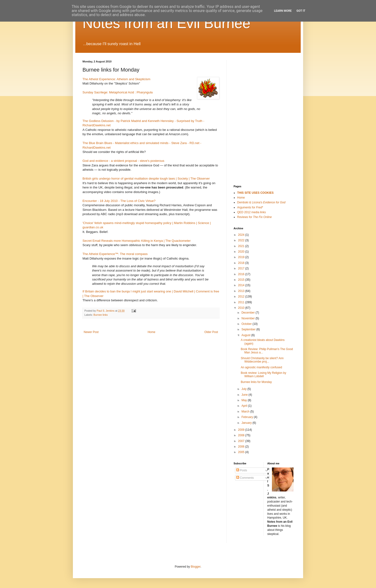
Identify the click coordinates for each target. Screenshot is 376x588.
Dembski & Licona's (261, 202)
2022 (242, 240)
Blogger (196, 567)
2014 (242, 285)
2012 (242, 297)
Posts (242, 470)
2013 (242, 291)
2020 (242, 252)
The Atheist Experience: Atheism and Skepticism (116, 79)
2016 (242, 274)
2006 (242, 447)
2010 (242, 308)
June (245, 395)
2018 (242, 263)
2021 (242, 246)
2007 (242, 441)
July (244, 389)
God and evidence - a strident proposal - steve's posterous (123, 161)
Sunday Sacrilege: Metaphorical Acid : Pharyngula (118, 92)
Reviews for (254, 217)
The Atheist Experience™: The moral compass (115, 254)
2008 (242, 435)
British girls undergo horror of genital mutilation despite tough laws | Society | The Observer (146, 179)
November (249, 318)
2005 (242, 452)
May (245, 400)
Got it (301, 11)
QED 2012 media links (251, 212)
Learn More (283, 11)
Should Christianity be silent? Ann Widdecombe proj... (262, 360)
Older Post (211, 332)
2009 (242, 430)
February (248, 417)
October (247, 324)
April (245, 406)
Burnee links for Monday (256, 382)
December (249, 313)
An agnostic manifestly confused (261, 367)
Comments (245, 478)
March (246, 412)
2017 (242, 268)
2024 (242, 235)
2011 (242, 302)
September (249, 329)
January (247, 423)
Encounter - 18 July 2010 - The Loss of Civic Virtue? (119, 201)
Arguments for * (250, 207)
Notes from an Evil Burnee (166, 23)
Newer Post (91, 332)
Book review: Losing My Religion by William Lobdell (263, 375)
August (246, 335)
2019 (242, 257)
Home (152, 332)
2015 (242, 280)
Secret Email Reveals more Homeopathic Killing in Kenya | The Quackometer (137, 241)
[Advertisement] (258, 84)
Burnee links (101, 315)
